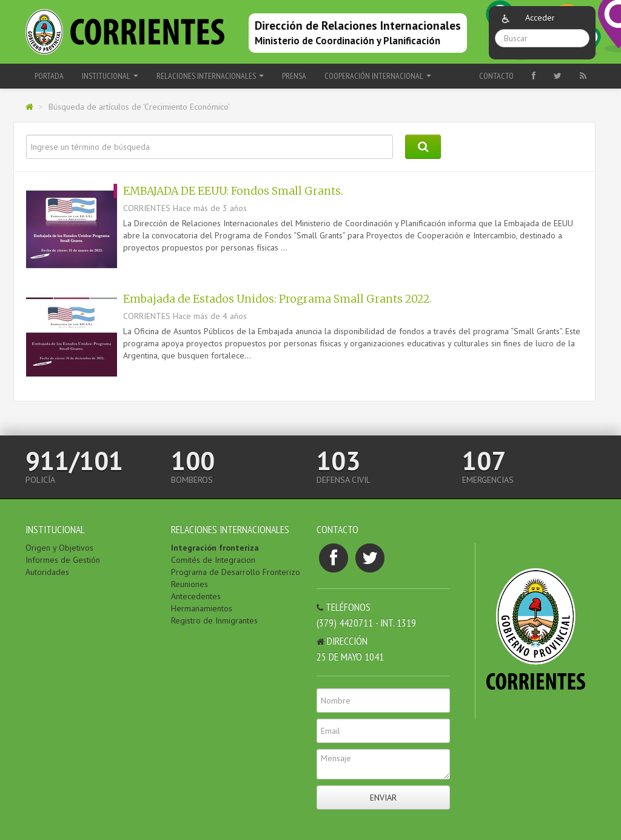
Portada (49, 76)
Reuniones (190, 584)
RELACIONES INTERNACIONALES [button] (210, 76)
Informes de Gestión (63, 560)
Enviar (383, 798)
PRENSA (294, 76)
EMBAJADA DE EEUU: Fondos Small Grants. (233, 191)
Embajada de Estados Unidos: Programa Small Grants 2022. (277, 299)
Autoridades (47, 572)
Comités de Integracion (213, 560)
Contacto (496, 76)
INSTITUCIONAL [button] (110, 76)
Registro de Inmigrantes (214, 620)
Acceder (540, 18)
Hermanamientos (202, 608)
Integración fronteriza (215, 548)
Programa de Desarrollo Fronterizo (236, 572)
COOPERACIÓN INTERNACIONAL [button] (378, 76)
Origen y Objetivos (59, 548)
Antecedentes (196, 596)
